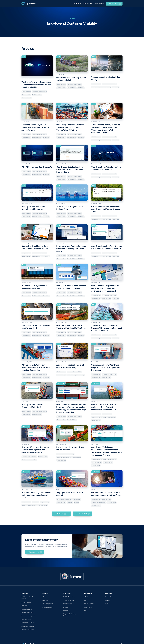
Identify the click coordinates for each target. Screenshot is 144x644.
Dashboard (46, 600)
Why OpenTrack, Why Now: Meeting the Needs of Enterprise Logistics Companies (36, 367)
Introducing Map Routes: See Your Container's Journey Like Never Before (71, 249)
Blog (86, 600)
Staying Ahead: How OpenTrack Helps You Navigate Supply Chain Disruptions (106, 367)
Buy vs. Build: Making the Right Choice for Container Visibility (35, 247)
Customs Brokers (112, 417)
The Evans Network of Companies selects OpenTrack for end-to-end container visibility (36, 85)
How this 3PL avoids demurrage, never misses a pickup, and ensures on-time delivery (36, 450)
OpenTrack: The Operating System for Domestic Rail (71, 79)
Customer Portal (26, 619)
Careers (108, 600)
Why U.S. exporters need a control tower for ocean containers (71, 287)
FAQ (86, 611)
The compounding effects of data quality (106, 78)
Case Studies (88, 607)
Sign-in (107, 604)
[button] (77, 4)
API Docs (87, 597)
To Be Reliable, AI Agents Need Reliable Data (70, 208)
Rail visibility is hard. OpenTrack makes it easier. (70, 448)
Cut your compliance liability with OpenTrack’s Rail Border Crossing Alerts (106, 209)
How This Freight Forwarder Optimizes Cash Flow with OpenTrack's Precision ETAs (104, 407)
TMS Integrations (48, 604)
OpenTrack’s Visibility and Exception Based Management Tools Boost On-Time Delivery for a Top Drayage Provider (106, 451)
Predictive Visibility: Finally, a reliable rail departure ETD (34, 287)
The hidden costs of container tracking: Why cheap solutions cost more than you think (107, 328)
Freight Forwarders (26, 92)
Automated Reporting (28, 626)
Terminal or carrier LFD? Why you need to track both (36, 327)
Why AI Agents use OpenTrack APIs (37, 167)
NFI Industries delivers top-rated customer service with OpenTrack (106, 494)
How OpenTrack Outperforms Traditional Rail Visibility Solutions (71, 327)
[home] (29, 4)
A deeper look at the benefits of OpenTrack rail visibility (70, 366)
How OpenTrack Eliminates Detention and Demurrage (33, 208)
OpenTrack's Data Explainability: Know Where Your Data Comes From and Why (70, 170)
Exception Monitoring (27, 98)
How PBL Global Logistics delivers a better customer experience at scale (37, 495)
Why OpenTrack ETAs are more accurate (70, 494)
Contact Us (109, 597)
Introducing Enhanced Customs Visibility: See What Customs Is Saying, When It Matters (70, 127)
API (43, 597)
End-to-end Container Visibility (40, 92)
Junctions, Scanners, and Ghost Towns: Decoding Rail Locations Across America (35, 127)
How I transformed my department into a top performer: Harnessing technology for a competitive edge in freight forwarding (71, 408)
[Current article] (37, 66)
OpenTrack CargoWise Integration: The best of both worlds (106, 168)
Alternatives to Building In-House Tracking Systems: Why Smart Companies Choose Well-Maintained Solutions (106, 129)
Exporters (76, 503)
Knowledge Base (89, 604)
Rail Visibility (81, 88)
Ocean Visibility (77, 499)
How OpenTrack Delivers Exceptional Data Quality (32, 406)
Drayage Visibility (26, 95)
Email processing (47, 607)
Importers (70, 503)
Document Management (29, 616)
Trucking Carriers (96, 466)
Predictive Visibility (37, 95)
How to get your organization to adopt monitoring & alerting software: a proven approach (105, 288)
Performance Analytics (28, 623)
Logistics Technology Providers (29, 457)
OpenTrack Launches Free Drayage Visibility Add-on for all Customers (107, 247)
